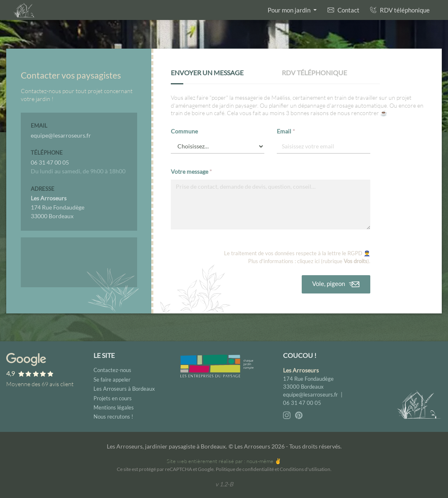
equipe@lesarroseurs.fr (310, 394)
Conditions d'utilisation (305, 469)
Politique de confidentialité (245, 469)
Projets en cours (113, 398)
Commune (184, 131)
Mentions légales (114, 407)
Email (286, 131)
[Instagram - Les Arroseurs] (287, 415)
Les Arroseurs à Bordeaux (124, 389)
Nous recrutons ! (113, 417)
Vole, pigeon (337, 285)
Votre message (191, 171)
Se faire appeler (112, 380)
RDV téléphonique (400, 10)
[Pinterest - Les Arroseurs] (299, 415)
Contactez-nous (112, 370)
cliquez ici (308, 261)
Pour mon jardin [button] (290, 10)
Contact (343, 10)
